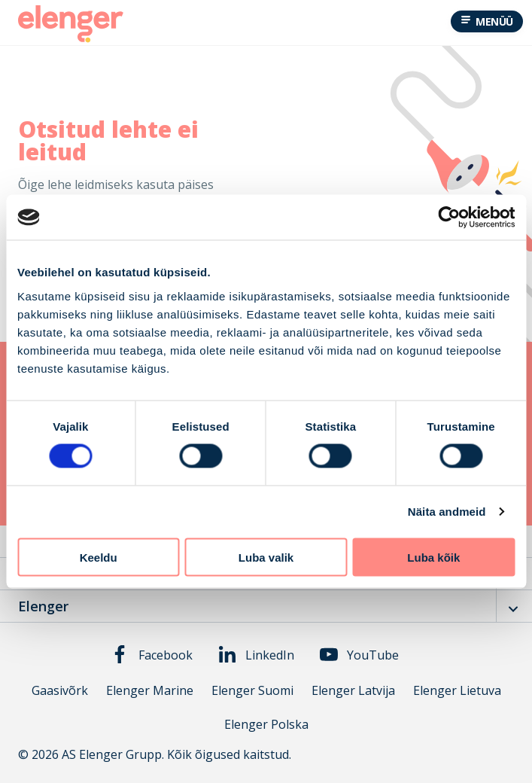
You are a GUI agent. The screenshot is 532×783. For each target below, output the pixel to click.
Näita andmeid (447, 512)
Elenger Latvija (353, 691)
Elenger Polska (266, 725)
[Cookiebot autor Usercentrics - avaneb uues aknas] (449, 218)
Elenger (43, 606)
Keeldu (99, 557)
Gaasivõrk (60, 691)
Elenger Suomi (252, 691)
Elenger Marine (150, 691)
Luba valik (266, 557)
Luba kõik (433, 557)
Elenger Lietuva (457, 691)
